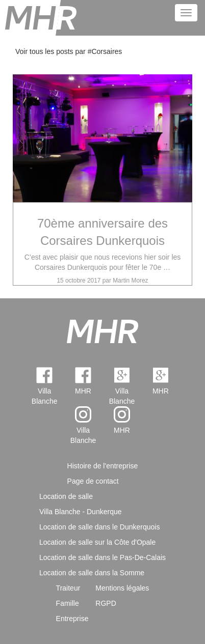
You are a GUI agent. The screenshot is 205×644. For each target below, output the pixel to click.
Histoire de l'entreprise (103, 466)
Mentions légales (122, 588)
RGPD (106, 603)
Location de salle (66, 496)
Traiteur (68, 588)
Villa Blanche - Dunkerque (81, 512)
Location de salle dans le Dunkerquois (100, 527)
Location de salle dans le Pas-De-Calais (102, 557)
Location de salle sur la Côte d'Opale (97, 542)
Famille (68, 603)
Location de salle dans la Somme (92, 573)
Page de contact (93, 481)
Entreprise (72, 619)
